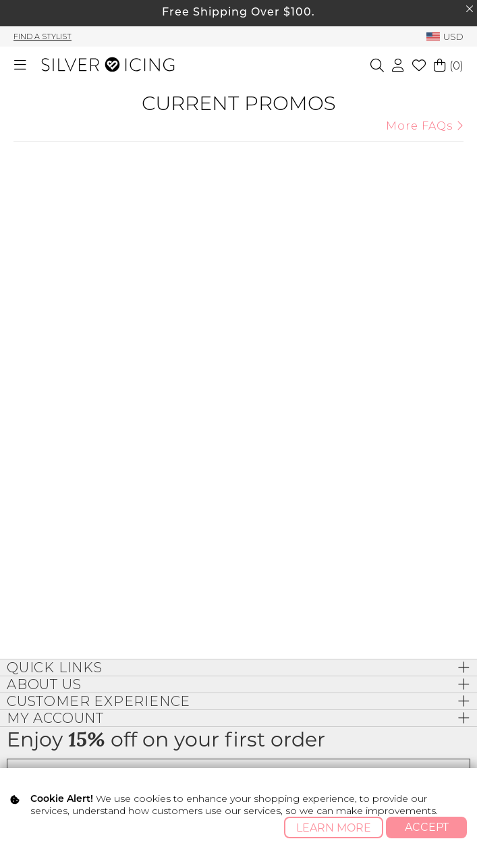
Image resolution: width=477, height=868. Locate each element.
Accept (427, 827)
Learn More (334, 828)
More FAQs (425, 126)
